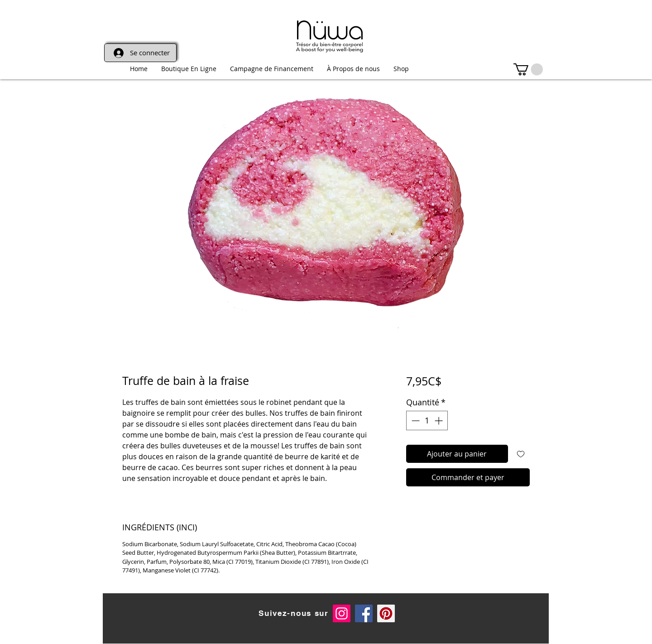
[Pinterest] (386, 613)
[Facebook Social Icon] (364, 613)
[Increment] (439, 421)
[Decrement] (415, 421)
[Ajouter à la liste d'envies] (521, 454)
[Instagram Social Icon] (342, 613)
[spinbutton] (427, 421)
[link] (528, 70)
